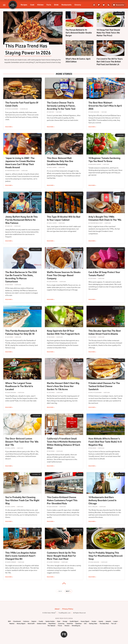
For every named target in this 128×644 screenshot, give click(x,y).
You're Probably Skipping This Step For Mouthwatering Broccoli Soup (106, 556)
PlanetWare (52, 624)
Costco (90, 42)
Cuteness (26, 621)
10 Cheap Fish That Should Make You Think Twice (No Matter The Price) (108, 33)
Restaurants (66, 5)
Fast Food (89, 14)
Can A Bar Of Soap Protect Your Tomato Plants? (104, 274)
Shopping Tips (119, 14)
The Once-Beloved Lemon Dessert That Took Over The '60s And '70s (22, 442)
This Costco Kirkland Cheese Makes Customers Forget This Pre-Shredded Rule (62, 500)
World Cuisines (36, 135)
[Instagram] (94, 5)
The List (114, 624)
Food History (120, 194)
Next (68, 591)
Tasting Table (93, 624)
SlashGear (78, 624)
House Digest (85, 621)
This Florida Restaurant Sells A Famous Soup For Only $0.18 (21, 332)
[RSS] (108, 5)
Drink (56, 5)
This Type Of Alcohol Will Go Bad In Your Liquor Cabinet (64, 218)
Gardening (121, 135)
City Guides (37, 194)
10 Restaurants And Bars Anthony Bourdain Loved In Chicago (102, 500)
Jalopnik (108, 621)
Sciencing (61, 624)
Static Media (51, 613)
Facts (49, 5)
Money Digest (21, 624)
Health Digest (74, 621)
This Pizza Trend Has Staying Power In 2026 (28, 49)
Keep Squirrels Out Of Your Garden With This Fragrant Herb (63, 332)
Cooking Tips (58, 14)
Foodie (41, 621)
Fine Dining (79, 416)
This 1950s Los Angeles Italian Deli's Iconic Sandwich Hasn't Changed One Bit (21, 556)
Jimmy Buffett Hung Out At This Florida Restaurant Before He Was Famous (21, 220)
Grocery (78, 5)
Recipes (24, 5)
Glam (59, 621)
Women (67, 626)
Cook (32, 5)
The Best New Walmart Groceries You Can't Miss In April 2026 (105, 106)
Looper (115, 621)
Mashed (12, 624)
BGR (9, 621)
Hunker (94, 621)
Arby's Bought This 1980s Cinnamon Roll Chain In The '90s (105, 218)
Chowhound (17, 621)
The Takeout (51, 626)
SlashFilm (70, 624)
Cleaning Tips (36, 474)
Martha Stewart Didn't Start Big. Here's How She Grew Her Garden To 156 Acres (63, 386)
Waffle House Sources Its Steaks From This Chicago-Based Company (64, 275)
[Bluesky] (104, 5)
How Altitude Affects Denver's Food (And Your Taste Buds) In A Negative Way (105, 442)
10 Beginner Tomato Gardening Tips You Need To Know (104, 160)
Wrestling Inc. (76, 626)
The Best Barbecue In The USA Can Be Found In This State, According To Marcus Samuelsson (21, 277)
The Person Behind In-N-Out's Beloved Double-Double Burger (79, 33)
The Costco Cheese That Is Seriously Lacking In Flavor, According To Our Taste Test (61, 106)
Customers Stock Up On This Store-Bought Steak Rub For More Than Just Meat (61, 556)
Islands (101, 621)
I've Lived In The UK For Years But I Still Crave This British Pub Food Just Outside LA (110, 62)
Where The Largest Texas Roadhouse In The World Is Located (19, 386)
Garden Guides (50, 621)
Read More (8, 127)
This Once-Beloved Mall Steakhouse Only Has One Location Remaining (60, 161)
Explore (34, 621)
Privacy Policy (68, 609)
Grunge (65, 621)
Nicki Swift (31, 624)
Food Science (120, 416)
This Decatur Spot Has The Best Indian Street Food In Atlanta (105, 332)
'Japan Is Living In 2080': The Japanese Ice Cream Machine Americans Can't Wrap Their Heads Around (20, 163)
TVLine (60, 626)
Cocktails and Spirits (75, 194)
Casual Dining (119, 42)
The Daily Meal (104, 624)
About (57, 609)
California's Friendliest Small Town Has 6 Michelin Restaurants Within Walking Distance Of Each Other (64, 443)
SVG (85, 624)
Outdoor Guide (41, 624)
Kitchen (40, 5)
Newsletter (119, 5)
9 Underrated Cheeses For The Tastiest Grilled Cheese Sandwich (104, 386)
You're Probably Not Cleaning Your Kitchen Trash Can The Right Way (22, 500)
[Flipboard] (99, 5)
